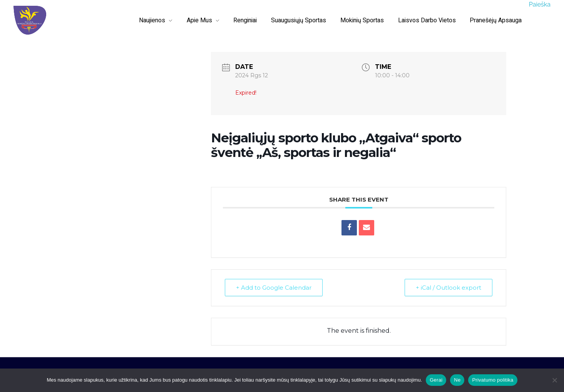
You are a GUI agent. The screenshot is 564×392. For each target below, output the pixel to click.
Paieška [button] (540, 4)
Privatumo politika (493, 380)
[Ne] (554, 380)
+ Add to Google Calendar (274, 288)
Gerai (436, 380)
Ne (457, 380)
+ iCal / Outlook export (449, 288)
